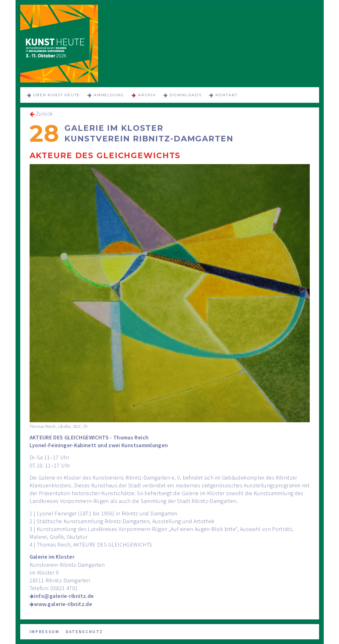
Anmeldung (109, 95)
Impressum (45, 632)
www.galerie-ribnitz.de (63, 604)
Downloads (186, 95)
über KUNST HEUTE (56, 95)
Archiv (147, 95)
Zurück (44, 114)
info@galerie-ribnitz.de (64, 596)
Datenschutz (84, 632)
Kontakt (227, 95)
